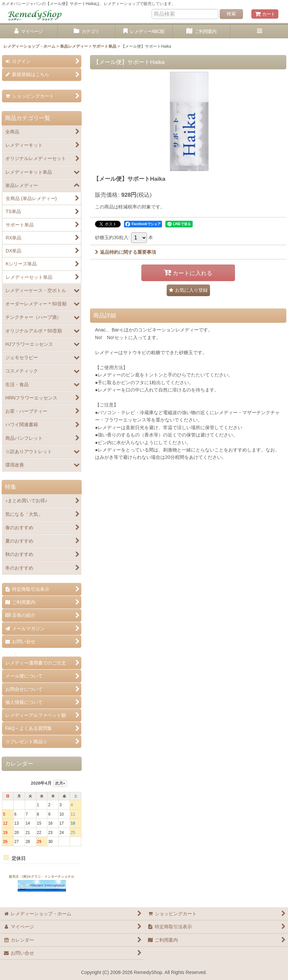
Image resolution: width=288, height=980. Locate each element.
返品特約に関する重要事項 (125, 252)
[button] (259, 32)
